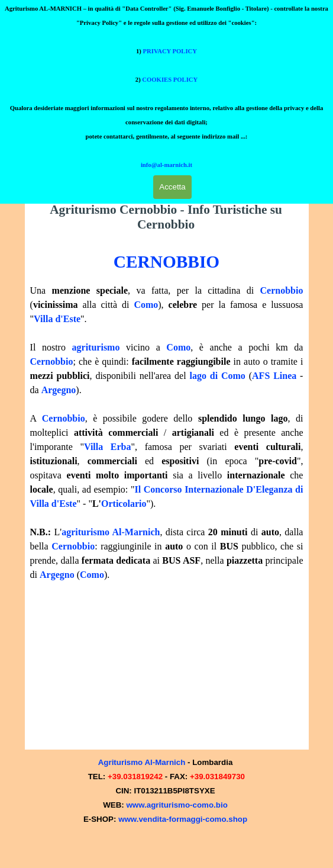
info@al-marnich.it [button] (166, 134)
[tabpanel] (167, 415)
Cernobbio (282, 290)
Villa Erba (108, 447)
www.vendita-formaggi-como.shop (183, 820)
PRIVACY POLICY (170, 20)
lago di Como (217, 376)
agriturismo (96, 347)
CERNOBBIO (166, 262)
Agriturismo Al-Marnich (142, 763)
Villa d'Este (57, 319)
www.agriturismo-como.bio (177, 806)
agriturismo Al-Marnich (111, 532)
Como (146, 305)
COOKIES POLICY (170, 48)
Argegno (59, 390)
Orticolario (124, 504)
